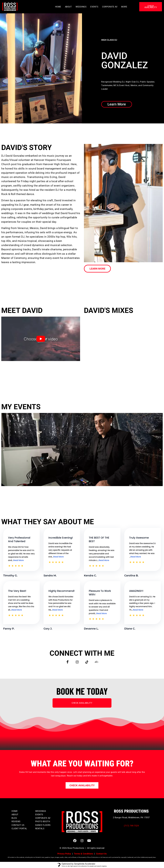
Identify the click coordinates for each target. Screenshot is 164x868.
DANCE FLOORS (43, 825)
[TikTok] (87, 662)
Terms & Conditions (84, 854)
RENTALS (40, 829)
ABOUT (68, 7)
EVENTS (94, 7)
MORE (124, 7)
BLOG (14, 818)
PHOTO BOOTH (43, 821)
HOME (58, 7)
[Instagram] (77, 662)
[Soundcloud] (98, 662)
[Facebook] (66, 662)
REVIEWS (16, 821)
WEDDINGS (81, 7)
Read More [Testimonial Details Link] (19, 560)
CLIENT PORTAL (19, 829)
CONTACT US (18, 825)
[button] (4, 450)
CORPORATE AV (110, 7)
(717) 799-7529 (131, 826)
